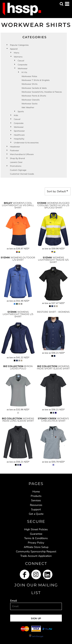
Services (36, 500)
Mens (17, 53)
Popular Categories (19, 45)
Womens (18, 57)
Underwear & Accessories (26, 143)
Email (14, 601)
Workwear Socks (29, 104)
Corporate (22, 65)
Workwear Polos (29, 76)
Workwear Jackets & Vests (34, 88)
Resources (36, 505)
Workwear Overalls (31, 100)
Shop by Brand (17, 158)
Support (36, 509)
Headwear (15, 147)
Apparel (14, 49)
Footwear (14, 150)
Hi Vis (24, 72)
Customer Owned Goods (22, 174)
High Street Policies (36, 529)
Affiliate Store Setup (36, 547)
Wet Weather (28, 107)
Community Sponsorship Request (36, 552)
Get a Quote (36, 514)
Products (36, 496)
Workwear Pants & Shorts (34, 96)
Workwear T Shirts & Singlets (36, 80)
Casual (21, 61)
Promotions (16, 166)
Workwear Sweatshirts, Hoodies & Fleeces (42, 92)
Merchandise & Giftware (22, 154)
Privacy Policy (36, 543)
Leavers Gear (16, 162)
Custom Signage (18, 170)
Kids (16, 115)
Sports (21, 111)
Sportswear (19, 131)
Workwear (23, 68)
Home (36, 492)
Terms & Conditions (36, 538)
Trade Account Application (36, 556)
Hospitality (19, 139)
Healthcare (19, 135)
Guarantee (36, 534)
